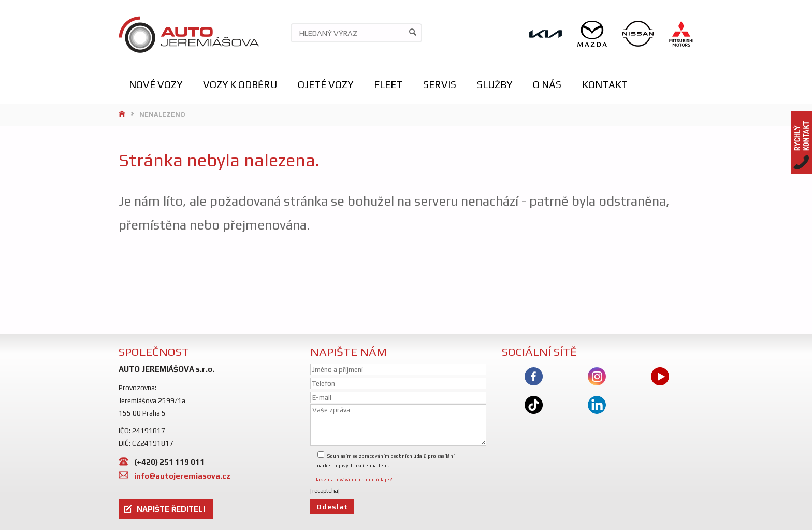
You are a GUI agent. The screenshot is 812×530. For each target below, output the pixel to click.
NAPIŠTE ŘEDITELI (171, 509)
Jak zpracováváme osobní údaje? (354, 479)
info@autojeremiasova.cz (182, 476)
